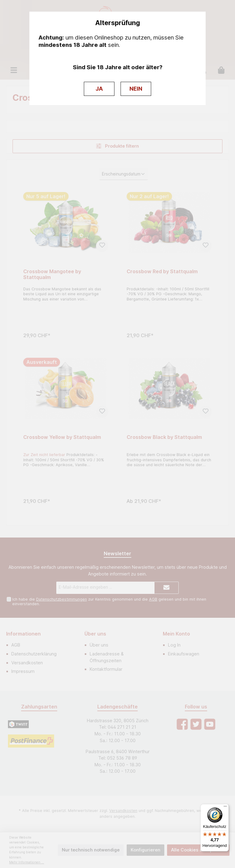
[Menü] (225, 808)
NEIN (136, 89)
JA (99, 89)
